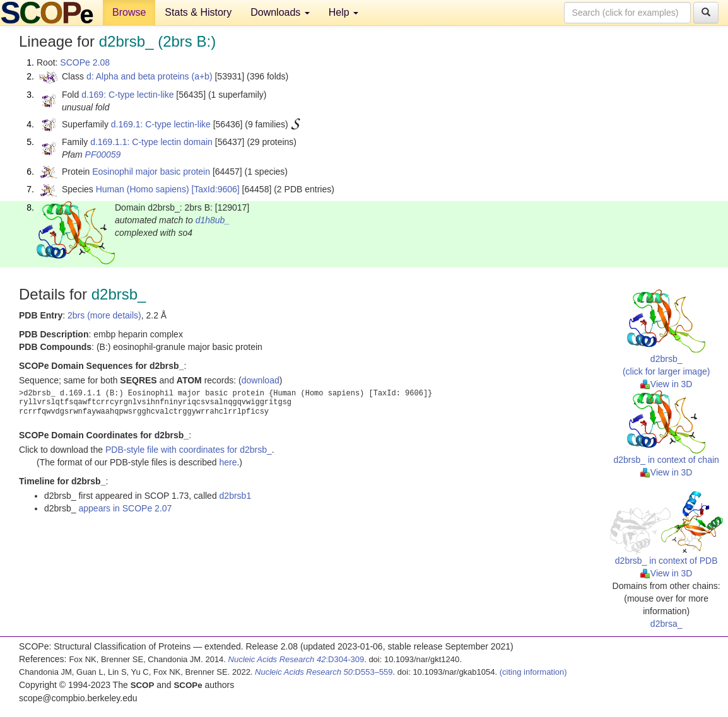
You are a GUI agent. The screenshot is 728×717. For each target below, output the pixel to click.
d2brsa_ (666, 624)
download (261, 380)
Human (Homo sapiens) (143, 189)
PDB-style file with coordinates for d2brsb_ (189, 450)
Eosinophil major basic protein (151, 172)
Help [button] (343, 12)
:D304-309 (296, 659)
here (228, 462)
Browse (129, 12)
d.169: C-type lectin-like (127, 95)
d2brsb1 (236, 496)
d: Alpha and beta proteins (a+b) (150, 76)
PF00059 (103, 154)
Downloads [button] (280, 12)
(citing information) (533, 672)
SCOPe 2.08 (85, 62)
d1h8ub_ (213, 220)
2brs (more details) (104, 315)
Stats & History (198, 12)
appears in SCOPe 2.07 (125, 508)
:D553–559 (324, 672)
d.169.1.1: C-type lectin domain (151, 142)
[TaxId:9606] (215, 189)
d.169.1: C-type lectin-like (161, 124)
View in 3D (666, 384)
